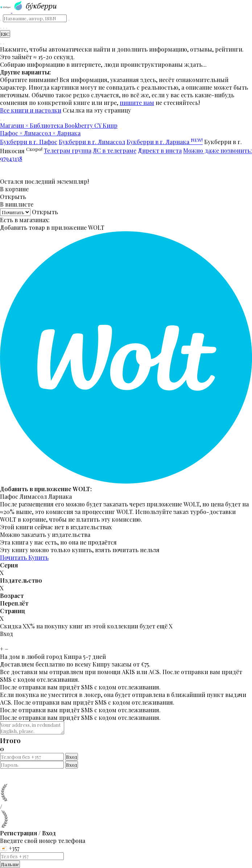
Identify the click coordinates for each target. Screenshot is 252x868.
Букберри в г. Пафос (29, 142)
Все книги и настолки (31, 110)
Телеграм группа (68, 151)
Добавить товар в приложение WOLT (52, 227)
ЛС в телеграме (115, 151)
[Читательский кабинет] (7, 28)
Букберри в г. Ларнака (165, 142)
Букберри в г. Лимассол (92, 142)
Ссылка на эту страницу (97, 110)
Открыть (13, 197)
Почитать (14, 557)
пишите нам (137, 103)
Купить (38, 557)
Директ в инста (160, 151)
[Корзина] (4, 28)
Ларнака (60, 496)
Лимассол (33, 496)
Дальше (10, 864)
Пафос (9, 496)
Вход (72, 757)
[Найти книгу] (1, 28)
